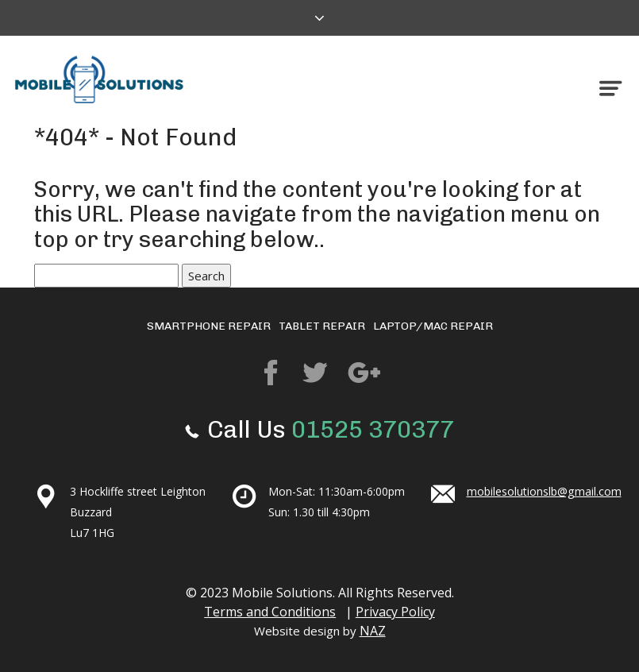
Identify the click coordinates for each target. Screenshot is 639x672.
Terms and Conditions (269, 612)
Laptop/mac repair (433, 326)
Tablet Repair (322, 326)
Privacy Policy (397, 612)
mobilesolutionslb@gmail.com (544, 491)
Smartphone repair (209, 326)
